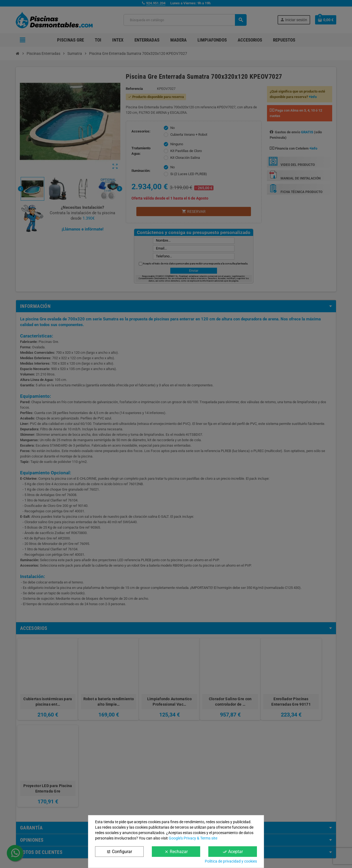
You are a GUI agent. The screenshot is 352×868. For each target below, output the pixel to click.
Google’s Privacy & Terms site (193, 838)
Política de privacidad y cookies (231, 861)
